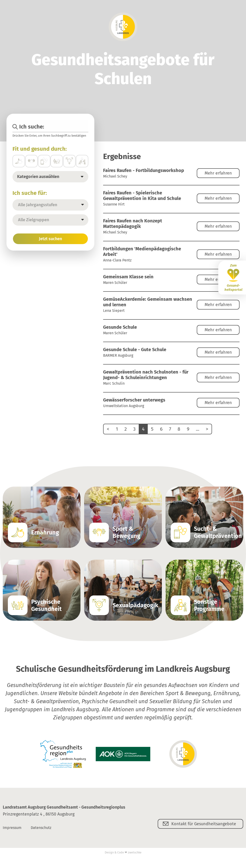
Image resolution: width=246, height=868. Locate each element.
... (198, 429)
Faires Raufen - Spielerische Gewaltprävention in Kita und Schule (142, 196)
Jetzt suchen (50, 239)
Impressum (12, 828)
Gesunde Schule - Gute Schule (135, 350)
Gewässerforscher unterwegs (134, 400)
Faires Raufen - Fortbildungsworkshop (144, 170)
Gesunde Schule (120, 327)
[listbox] (50, 205)
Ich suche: (28, 127)
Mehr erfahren (218, 173)
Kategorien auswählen (38, 177)
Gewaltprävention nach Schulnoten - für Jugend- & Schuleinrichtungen (146, 375)
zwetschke (135, 852)
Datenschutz (41, 828)
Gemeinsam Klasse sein (128, 277)
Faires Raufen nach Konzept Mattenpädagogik (133, 224)
